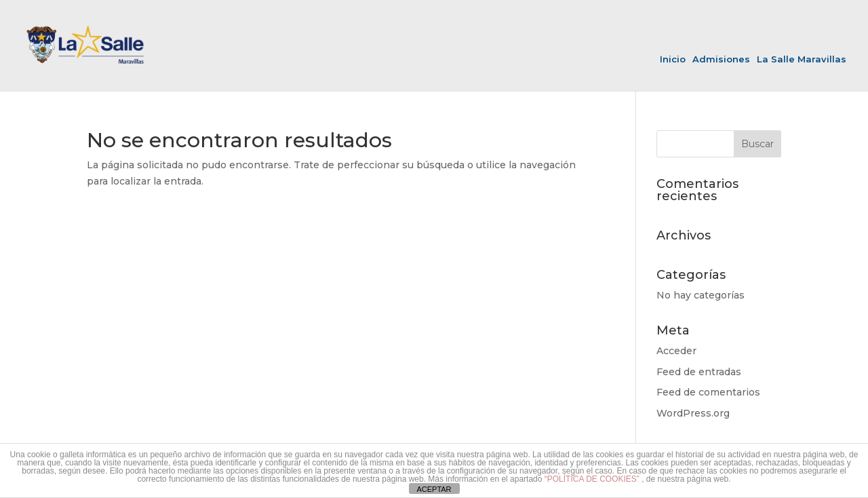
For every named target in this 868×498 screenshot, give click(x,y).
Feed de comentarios (708, 392)
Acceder (676, 351)
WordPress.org (693, 413)
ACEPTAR (434, 489)
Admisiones (721, 59)
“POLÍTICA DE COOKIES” (593, 479)
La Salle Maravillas (802, 59)
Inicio (673, 59)
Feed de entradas (699, 372)
